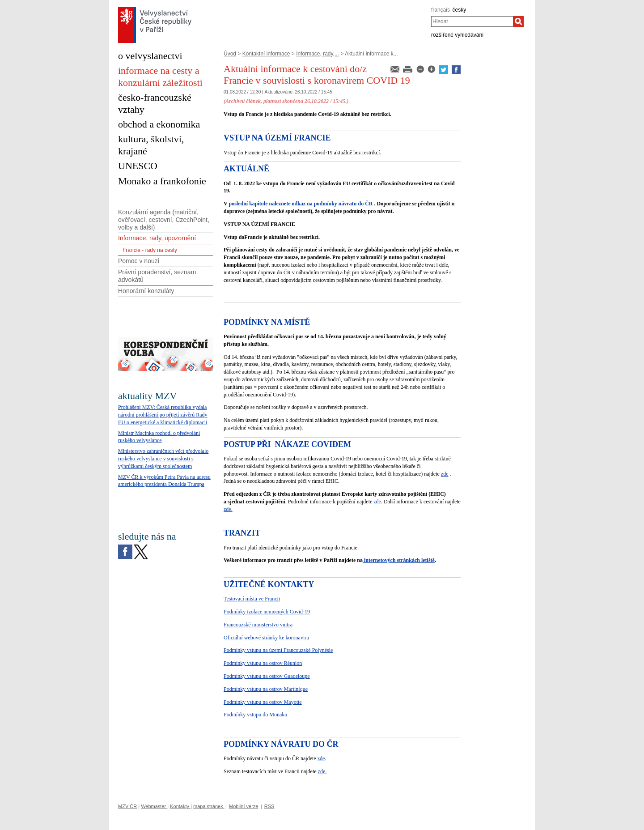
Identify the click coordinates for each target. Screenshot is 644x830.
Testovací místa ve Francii (252, 599)
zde (445, 474)
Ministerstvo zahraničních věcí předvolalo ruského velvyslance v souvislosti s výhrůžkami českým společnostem (163, 459)
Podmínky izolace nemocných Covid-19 (267, 612)
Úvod (230, 54)
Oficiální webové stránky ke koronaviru (266, 638)
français (441, 10)
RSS (269, 806)
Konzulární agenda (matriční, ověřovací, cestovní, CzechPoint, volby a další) (164, 220)
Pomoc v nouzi (139, 261)
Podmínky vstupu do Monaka (255, 715)
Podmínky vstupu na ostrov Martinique (266, 689)
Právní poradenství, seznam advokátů (157, 276)
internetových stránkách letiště (399, 560)
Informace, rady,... (318, 54)
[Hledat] (518, 21)
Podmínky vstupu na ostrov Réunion (263, 663)
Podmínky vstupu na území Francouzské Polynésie (278, 650)
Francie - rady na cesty (150, 250)
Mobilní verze (244, 806)
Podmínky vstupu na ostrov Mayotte (263, 702)
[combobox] (472, 21)
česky (460, 10)
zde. (228, 509)
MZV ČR (127, 806)
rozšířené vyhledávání (457, 35)
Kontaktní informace (266, 54)
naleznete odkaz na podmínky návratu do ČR (320, 204)
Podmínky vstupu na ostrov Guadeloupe (267, 676)
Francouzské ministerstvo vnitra (258, 625)
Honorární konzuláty (146, 291)
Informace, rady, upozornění (157, 238)
